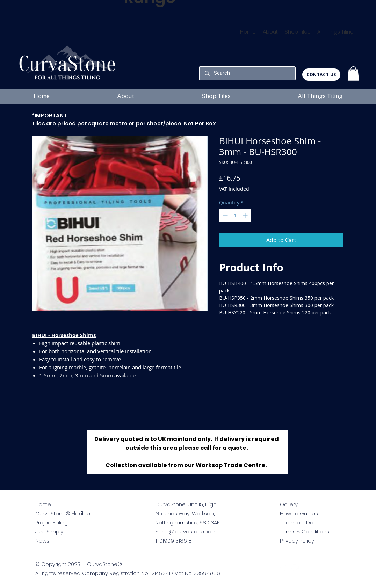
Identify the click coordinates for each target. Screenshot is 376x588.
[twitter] (284, 568)
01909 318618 (176, 541)
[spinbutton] (235, 215)
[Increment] (246, 215)
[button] (353, 74)
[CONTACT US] (321, 75)
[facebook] (295, 568)
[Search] (247, 73)
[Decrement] (225, 215)
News (42, 541)
